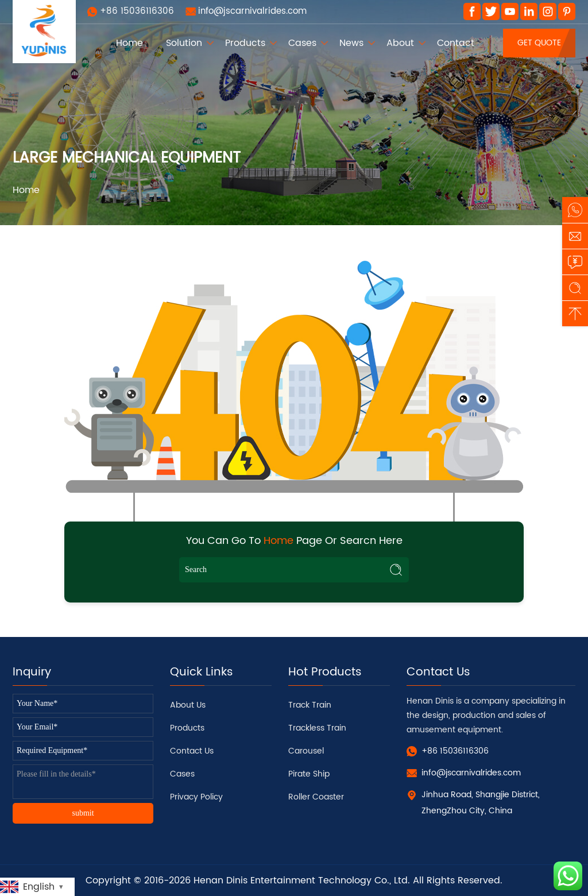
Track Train (310, 705)
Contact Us (192, 751)
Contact (456, 43)
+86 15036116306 (137, 11)
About (400, 43)
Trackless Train (317, 728)
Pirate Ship (309, 774)
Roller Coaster (316, 797)
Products (245, 43)
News (351, 43)
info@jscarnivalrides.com (252, 11)
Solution (184, 43)
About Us (188, 705)
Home (129, 43)
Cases (302, 43)
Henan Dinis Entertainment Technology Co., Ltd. (302, 880)
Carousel (306, 751)
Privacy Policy (196, 797)
